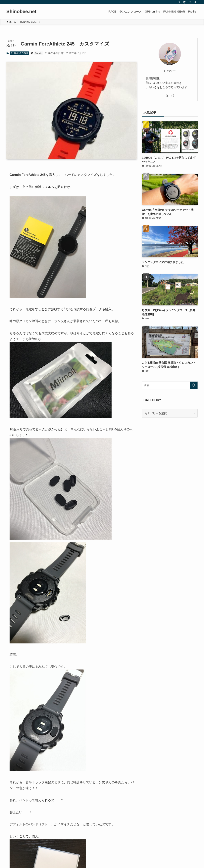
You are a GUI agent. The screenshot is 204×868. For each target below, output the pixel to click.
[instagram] (185, 2)
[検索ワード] (170, 385)
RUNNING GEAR (20, 53)
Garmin (39, 53)
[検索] (195, 2)
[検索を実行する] (194, 385)
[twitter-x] (179, 2)
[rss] (190, 2)
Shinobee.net (21, 12)
